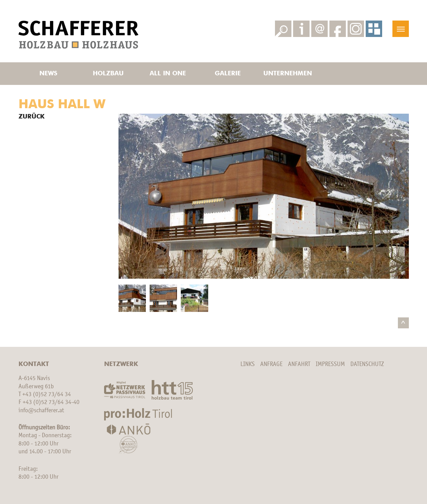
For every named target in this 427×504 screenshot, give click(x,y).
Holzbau (108, 74)
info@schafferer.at (41, 411)
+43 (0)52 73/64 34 (47, 394)
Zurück (32, 117)
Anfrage (271, 364)
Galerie (228, 74)
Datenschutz (367, 364)
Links (248, 364)
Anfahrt (299, 364)
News (48, 74)
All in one (168, 74)
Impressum (330, 364)
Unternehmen (288, 74)
